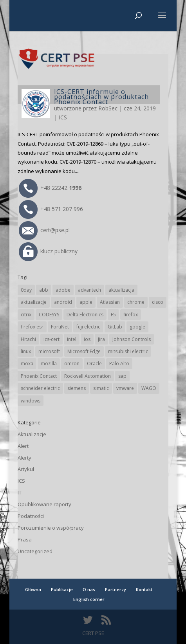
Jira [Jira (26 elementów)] (101, 339)
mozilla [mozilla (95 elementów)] (49, 363)
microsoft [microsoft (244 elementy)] (49, 351)
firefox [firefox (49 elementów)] (131, 315)
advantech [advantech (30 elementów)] (89, 290)
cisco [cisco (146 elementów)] (158, 302)
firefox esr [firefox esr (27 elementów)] (32, 327)
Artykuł (26, 469)
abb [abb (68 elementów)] (44, 290)
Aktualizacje (32, 434)
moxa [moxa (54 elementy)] (27, 363)
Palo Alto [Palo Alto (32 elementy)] (119, 363)
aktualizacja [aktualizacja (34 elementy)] (121, 290)
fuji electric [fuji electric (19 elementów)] (88, 327)
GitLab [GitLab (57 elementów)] (115, 327)
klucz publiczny (48, 251)
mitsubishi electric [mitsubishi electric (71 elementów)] (128, 351)
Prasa (25, 539)
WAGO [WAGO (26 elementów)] (149, 388)
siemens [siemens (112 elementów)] (77, 388)
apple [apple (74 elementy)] (86, 302)
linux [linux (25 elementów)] (26, 351)
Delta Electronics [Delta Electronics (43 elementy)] (85, 315)
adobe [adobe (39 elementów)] (63, 290)
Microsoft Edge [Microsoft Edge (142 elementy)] (84, 351)
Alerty (24, 458)
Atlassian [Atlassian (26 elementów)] (110, 302)
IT (20, 492)
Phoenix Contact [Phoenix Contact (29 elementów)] (39, 376)
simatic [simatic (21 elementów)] (101, 388)
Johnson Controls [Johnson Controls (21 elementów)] (132, 339)
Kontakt (144, 589)
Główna (33, 589)
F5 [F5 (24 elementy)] (113, 315)
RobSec (108, 108)
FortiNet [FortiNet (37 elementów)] (60, 327)
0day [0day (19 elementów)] (26, 290)
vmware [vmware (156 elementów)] (125, 388)
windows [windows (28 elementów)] (31, 401)
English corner (89, 599)
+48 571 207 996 (51, 209)
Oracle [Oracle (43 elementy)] (94, 363)
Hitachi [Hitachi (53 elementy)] (28, 339)
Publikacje (62, 589)
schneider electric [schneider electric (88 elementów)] (40, 388)
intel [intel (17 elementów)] (72, 339)
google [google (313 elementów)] (137, 327)
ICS (63, 117)
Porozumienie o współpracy (51, 528)
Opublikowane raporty (44, 504)
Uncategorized (35, 551)
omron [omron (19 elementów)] (72, 363)
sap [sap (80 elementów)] (122, 376)
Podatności (31, 516)
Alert (23, 446)
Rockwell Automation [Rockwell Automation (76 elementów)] (88, 376)
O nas (89, 589)
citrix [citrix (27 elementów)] (26, 315)
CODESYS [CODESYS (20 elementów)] (49, 315)
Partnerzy (116, 589)
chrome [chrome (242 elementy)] (136, 302)
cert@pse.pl (44, 230)
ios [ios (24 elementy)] (87, 339)
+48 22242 (50, 188)
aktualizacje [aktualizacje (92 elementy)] (34, 302)
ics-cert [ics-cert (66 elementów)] (51, 339)
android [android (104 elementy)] (63, 302)
